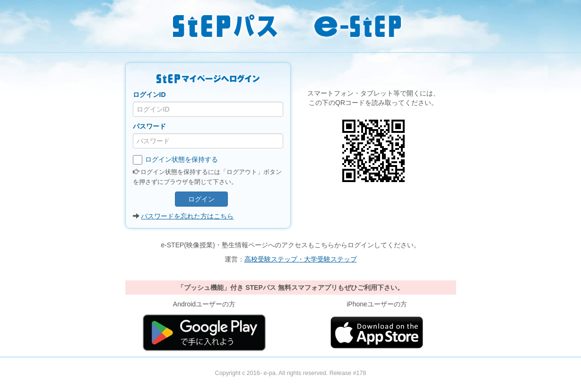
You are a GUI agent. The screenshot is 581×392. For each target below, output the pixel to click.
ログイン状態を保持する (176, 160)
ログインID (149, 95)
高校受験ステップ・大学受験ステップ (301, 259)
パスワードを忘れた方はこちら (187, 216)
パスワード (149, 126)
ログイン (201, 199)
